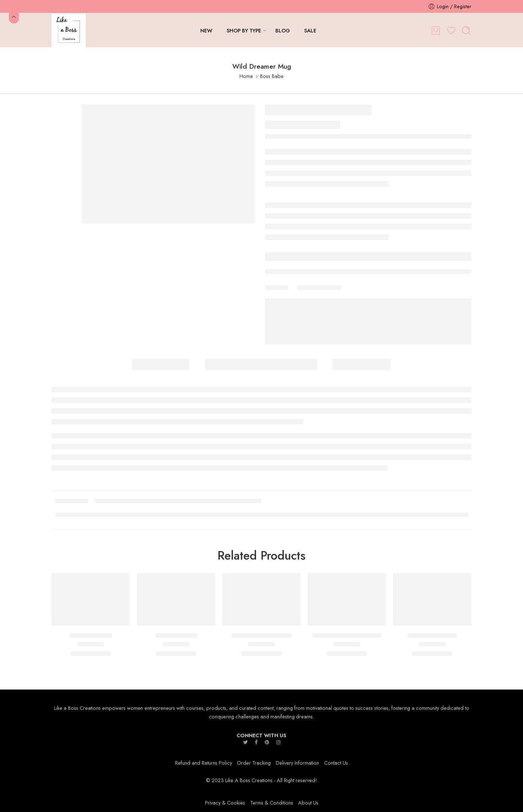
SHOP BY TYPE (244, 30)
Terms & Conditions (272, 803)
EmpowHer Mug (176, 636)
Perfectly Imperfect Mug (261, 636)
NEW (206, 30)
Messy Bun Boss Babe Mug (347, 636)
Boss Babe (272, 76)
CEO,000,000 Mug (432, 636)
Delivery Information (297, 763)
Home (246, 76)
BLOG (283, 30)
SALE (310, 30)
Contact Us (336, 763)
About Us (308, 803)
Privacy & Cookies (225, 803)
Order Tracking (254, 763)
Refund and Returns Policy (204, 763)
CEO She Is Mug (91, 636)
